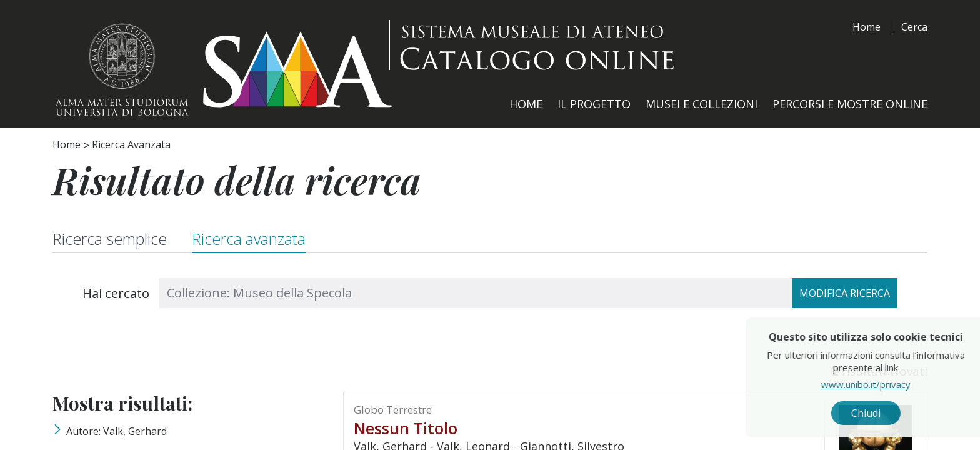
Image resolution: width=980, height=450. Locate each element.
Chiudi (895, 413)
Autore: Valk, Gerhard (117, 431)
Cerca (914, 27)
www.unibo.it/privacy (895, 384)
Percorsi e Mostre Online (850, 104)
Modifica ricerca (845, 293)
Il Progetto (594, 104)
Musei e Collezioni (702, 104)
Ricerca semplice (110, 239)
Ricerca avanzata (250, 239)
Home (867, 27)
